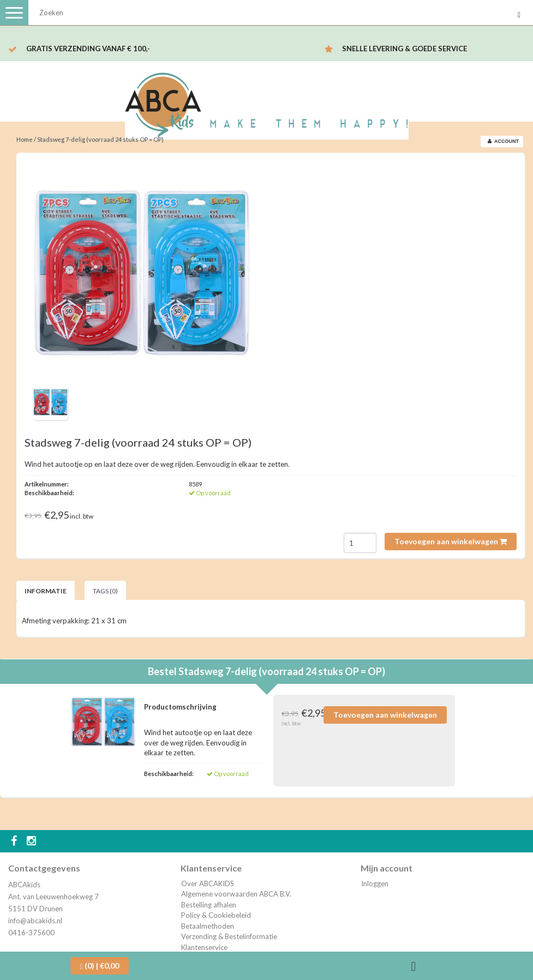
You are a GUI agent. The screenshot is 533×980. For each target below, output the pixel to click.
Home (25, 139)
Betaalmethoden (208, 926)
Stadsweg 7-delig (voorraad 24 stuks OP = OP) (100, 139)
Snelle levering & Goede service (405, 49)
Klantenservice (204, 947)
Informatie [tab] (46, 591)
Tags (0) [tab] (105, 591)
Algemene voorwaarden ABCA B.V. (236, 894)
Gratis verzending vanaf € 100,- (88, 49)
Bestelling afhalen (209, 905)
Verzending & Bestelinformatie (229, 936)
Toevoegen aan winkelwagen (451, 541)
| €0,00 (100, 966)
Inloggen (375, 883)
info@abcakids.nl (35, 921)
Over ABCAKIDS (208, 883)
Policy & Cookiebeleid (216, 915)
